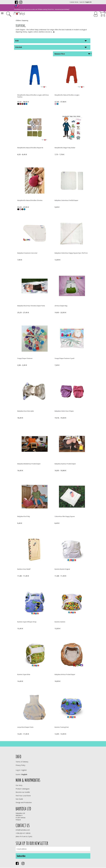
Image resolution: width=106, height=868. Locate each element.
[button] (54, 32)
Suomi (18, 774)
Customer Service (74, 2)
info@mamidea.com (23, 830)
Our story (19, 785)
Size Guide (19, 799)
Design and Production (24, 802)
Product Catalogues (23, 789)
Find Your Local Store (23, 796)
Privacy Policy (20, 765)
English (24, 774)
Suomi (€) (82, 2)
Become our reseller (23, 792)
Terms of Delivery (22, 762)
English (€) (88, 2)
